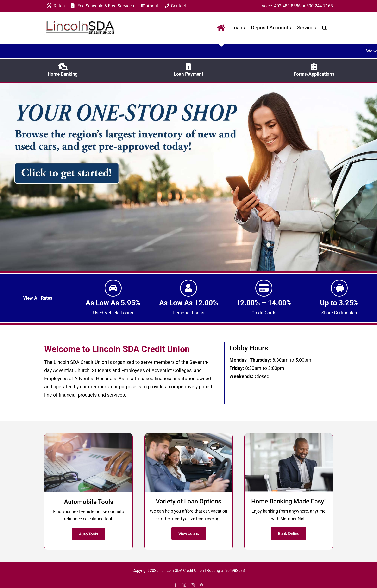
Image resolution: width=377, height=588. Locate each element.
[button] (324, 28)
